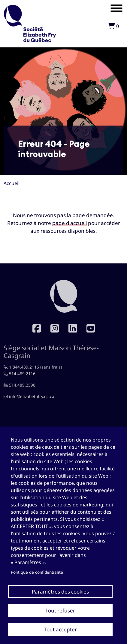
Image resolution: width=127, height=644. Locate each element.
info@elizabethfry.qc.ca (32, 396)
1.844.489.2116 (24, 367)
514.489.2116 (22, 374)
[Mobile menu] (116, 9)
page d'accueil (70, 223)
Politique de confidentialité (37, 572)
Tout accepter (60, 629)
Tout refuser (60, 611)
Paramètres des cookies (60, 592)
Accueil (12, 183)
